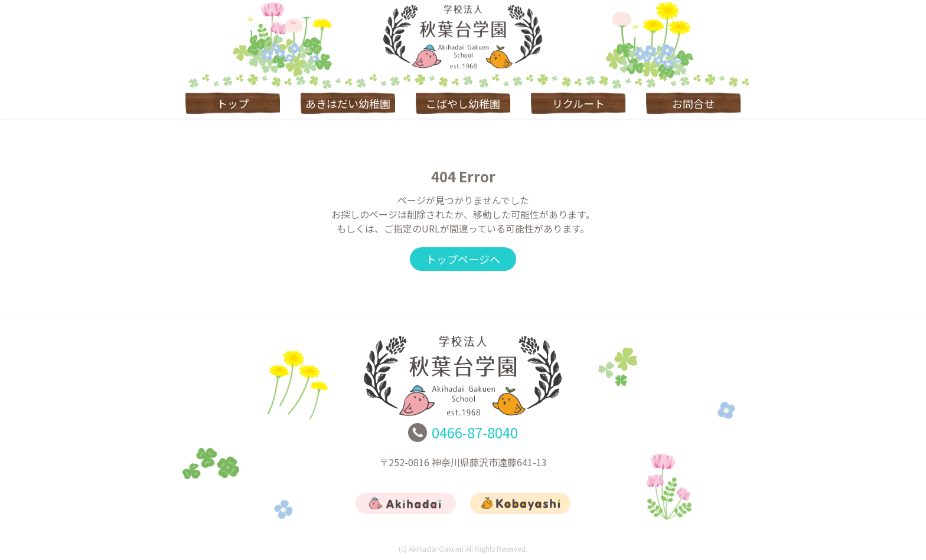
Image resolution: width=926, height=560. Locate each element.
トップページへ (463, 259)
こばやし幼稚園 (463, 103)
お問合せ (693, 103)
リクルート (578, 103)
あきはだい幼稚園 (348, 103)
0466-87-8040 (475, 432)
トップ (233, 103)
